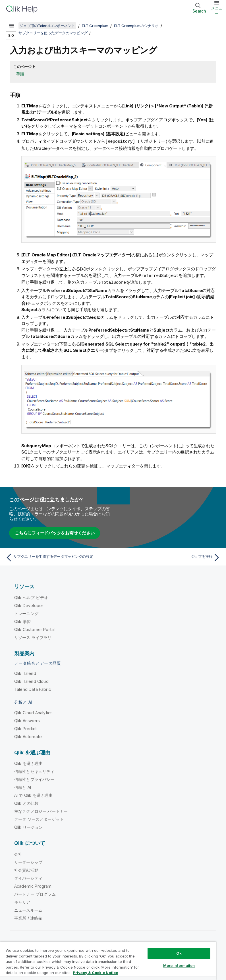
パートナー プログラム (35, 893)
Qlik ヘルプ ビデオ (31, 597)
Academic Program (33, 885)
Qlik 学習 (22, 621)
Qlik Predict (25, 728)
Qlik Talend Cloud (31, 680)
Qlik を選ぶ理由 (29, 762)
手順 (20, 74)
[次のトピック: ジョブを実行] (168, 557)
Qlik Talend (25, 672)
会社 (18, 853)
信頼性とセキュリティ (34, 770)
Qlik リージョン (29, 826)
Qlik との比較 (26, 802)
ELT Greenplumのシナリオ (136, 26)
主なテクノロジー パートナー (41, 810)
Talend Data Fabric (33, 688)
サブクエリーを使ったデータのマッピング (53, 33)
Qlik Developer (29, 605)
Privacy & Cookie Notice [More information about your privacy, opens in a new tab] (95, 973)
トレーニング (26, 613)
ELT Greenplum (95, 26)
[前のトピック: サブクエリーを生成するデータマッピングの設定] (58, 557)
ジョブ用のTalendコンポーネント (47, 26)
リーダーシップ (28, 861)
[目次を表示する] (11, 26)
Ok (179, 953)
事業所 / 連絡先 (28, 917)
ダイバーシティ (28, 877)
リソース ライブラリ (33, 637)
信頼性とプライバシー (34, 778)
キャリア (22, 901)
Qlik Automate (28, 736)
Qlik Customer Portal (34, 629)
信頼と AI (23, 786)
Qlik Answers (27, 720)
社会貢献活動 (26, 869)
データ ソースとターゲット (39, 818)
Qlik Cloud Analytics (33, 712)
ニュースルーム (28, 909)
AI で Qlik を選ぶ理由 (33, 794)
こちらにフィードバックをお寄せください (55, 532)
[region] (108, 961)
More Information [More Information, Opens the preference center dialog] (179, 965)
